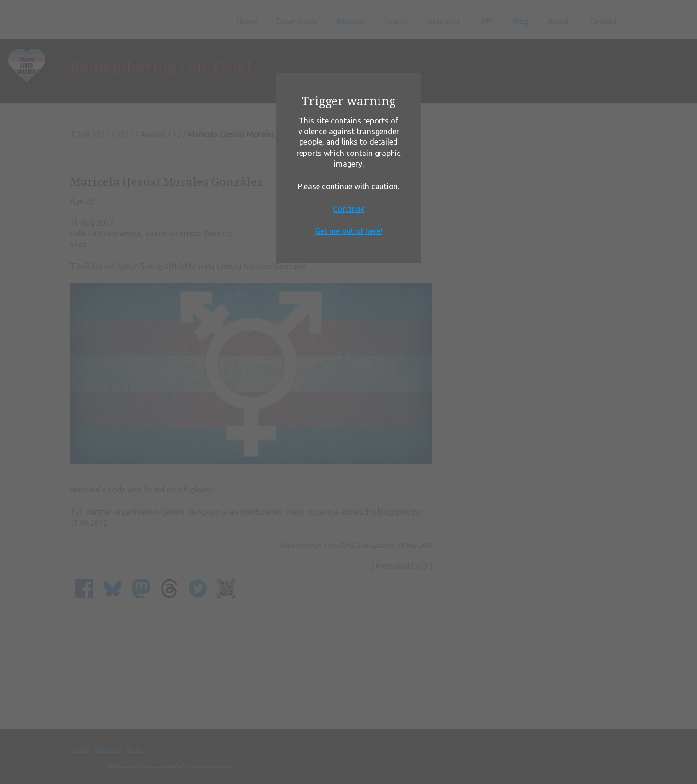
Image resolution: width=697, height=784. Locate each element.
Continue (349, 209)
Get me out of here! (349, 231)
